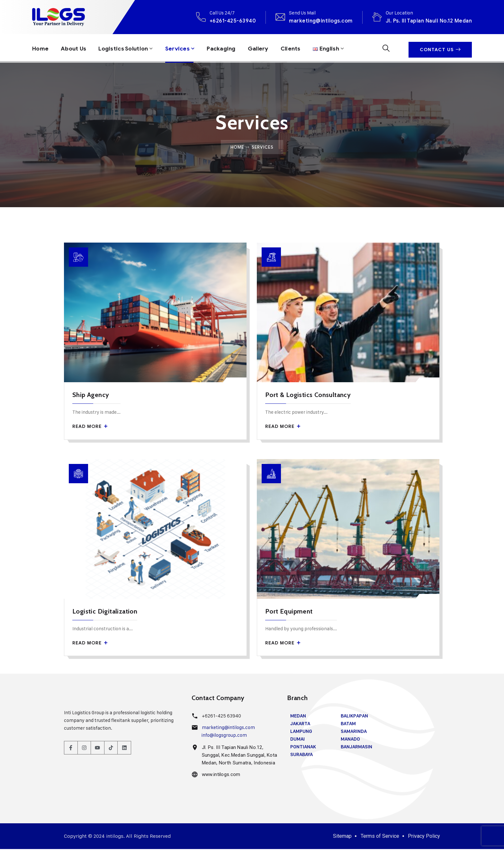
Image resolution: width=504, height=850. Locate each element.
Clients (299, 48)
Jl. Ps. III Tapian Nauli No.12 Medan (429, 21)
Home (41, 48)
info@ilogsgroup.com (224, 736)
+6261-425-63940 (233, 21)
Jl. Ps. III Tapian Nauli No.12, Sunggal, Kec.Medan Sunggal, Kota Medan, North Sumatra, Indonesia (239, 756)
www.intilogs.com (221, 776)
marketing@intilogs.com (321, 21)
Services (183, 48)
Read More (90, 427)
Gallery (266, 48)
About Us (75, 48)
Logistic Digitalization (105, 612)
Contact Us (440, 48)
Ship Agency (91, 395)
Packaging (228, 48)
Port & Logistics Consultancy (308, 395)
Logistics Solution (127, 48)
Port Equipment (289, 612)
